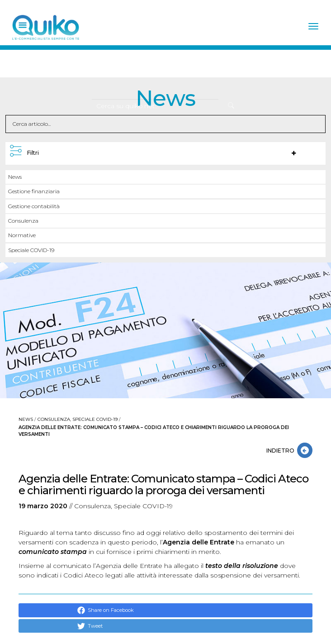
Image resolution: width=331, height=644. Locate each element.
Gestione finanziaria (34, 191)
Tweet (90, 626)
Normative (22, 235)
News (15, 177)
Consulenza (23, 221)
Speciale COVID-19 (31, 250)
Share (90, 610)
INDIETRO (282, 451)
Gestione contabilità (34, 206)
